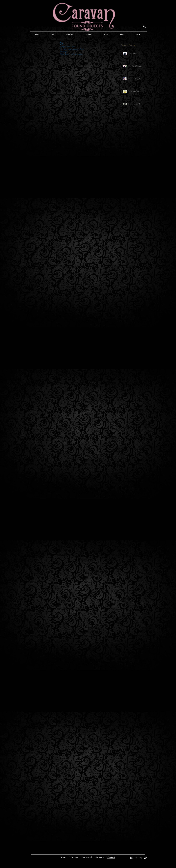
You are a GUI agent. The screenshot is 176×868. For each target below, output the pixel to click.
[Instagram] (132, 858)
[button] (145, 26)
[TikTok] (145, 858)
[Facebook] (136, 858)
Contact (111, 858)
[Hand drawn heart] (22, 855)
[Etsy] (141, 858)
